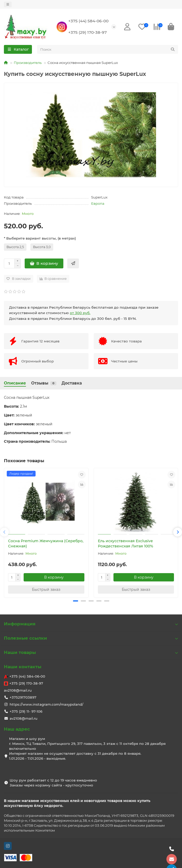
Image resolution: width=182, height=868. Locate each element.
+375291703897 (23, 697)
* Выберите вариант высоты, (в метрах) (40, 238)
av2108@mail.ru (18, 690)
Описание (15, 383)
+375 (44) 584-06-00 (88, 21)
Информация (91, 624)
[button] (4, 532)
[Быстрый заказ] (73, 263)
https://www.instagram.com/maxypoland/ (46, 704)
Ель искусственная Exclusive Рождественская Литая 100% (126, 544)
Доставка (72, 383)
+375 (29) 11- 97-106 (26, 711)
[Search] (108, 49)
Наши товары (91, 652)
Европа (98, 203)
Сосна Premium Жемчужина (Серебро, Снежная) (46, 544)
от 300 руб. (80, 313)
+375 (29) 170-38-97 (87, 32)
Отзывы (44, 383)
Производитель (28, 63)
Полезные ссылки (91, 638)
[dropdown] (8, 4)
